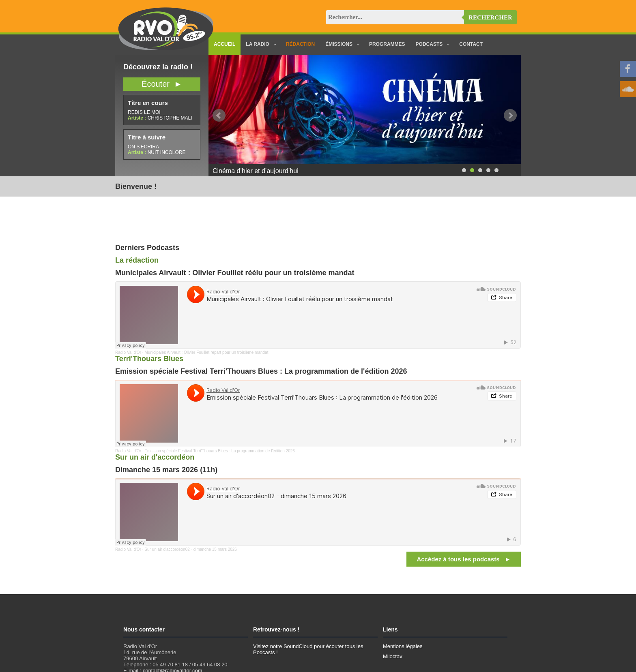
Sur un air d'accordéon (155, 457)
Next (510, 116)
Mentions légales (403, 646)
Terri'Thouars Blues (149, 359)
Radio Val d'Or (128, 352)
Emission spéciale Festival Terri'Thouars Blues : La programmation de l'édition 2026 (219, 451)
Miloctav (393, 656)
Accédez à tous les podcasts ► (464, 559)
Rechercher (490, 17)
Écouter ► (162, 84)
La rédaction (137, 260)
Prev (219, 116)
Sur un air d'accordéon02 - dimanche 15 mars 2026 (191, 549)
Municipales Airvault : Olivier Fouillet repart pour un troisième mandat (206, 352)
